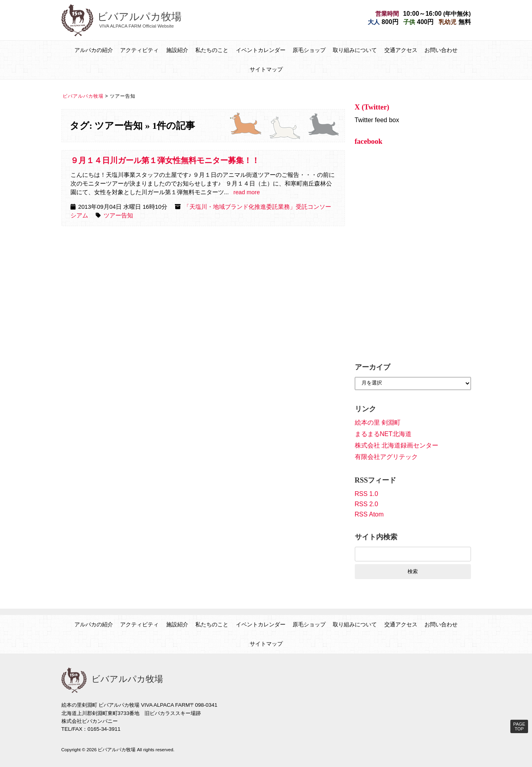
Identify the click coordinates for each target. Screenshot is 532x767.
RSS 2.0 (367, 504)
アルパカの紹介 (94, 50)
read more (247, 192)
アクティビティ (139, 50)
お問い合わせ (441, 50)
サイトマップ (266, 69)
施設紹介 (177, 50)
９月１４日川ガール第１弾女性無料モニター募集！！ (165, 160)
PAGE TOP (519, 726)
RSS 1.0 (367, 494)
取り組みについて (355, 50)
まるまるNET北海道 (383, 434)
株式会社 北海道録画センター (397, 445)
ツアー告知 (118, 215)
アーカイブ (373, 367)
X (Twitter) (372, 107)
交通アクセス (401, 50)
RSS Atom (369, 514)
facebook (369, 141)
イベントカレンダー (261, 50)
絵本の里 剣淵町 (378, 422)
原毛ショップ (309, 50)
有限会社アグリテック (386, 457)
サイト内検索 (376, 537)
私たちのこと (212, 50)
